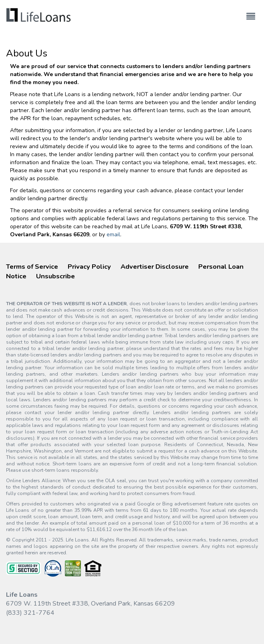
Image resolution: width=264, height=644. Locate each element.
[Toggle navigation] (251, 13)
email (113, 234)
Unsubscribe (55, 276)
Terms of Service (32, 267)
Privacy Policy (89, 267)
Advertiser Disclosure (155, 267)
